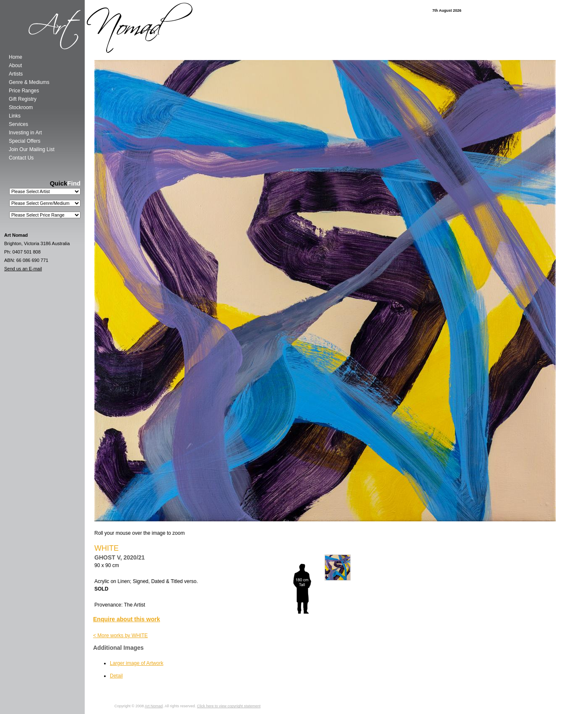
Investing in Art (25, 133)
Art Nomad (154, 706)
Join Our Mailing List (32, 149)
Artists (16, 74)
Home (16, 57)
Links (15, 116)
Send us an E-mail (23, 269)
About (15, 65)
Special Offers (25, 141)
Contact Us (21, 158)
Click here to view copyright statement (229, 706)
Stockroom (21, 107)
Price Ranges (24, 91)
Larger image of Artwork (137, 663)
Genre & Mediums (29, 82)
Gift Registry (23, 99)
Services (18, 124)
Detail (116, 676)
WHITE (107, 548)
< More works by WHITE (120, 636)
